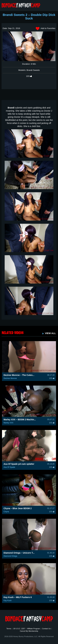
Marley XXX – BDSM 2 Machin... (20, 420)
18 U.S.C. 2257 (19, 629)
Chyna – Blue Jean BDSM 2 (18, 508)
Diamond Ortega (10, 556)
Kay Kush (8, 600)
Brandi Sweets (33, 70)
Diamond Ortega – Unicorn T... (19, 553)
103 (29, 76)
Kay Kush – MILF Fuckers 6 (18, 597)
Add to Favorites (46, 29)
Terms (9, 629)
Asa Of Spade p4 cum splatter (19, 464)
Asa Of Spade (9, 467)
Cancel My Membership (29, 631)
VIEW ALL (50, 333)
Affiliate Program (34, 629)
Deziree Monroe (10, 378)
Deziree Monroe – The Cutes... (19, 375)
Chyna (6, 512)
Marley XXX (8, 423)
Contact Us (46, 629)
